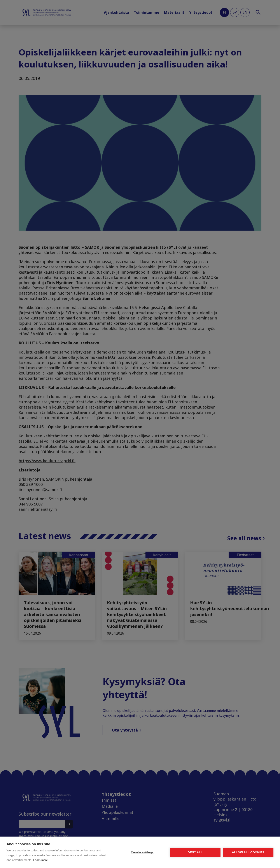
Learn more (40, 860)
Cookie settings (142, 852)
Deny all (195, 852)
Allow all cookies (248, 852)
